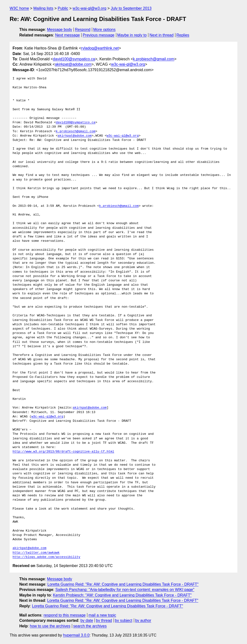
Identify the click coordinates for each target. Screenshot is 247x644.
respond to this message (64, 615)
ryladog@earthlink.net (100, 48)
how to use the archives (50, 626)
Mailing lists (43, 8)
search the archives (90, 626)
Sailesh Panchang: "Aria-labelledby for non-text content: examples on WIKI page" (125, 590)
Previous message (99, 35)
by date (87, 620)
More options (105, 30)
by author (143, 620)
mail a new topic (102, 615)
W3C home (19, 8)
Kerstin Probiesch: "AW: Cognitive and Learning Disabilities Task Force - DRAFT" (122, 595)
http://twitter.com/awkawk (36, 553)
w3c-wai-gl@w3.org (89, 8)
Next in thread (162, 35)
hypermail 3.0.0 (76, 635)
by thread (104, 620)
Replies (183, 35)
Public (63, 8)
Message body (60, 30)
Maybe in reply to (132, 35)
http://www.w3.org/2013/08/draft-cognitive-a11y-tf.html (63, 452)
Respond (83, 30)
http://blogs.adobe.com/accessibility (46, 557)
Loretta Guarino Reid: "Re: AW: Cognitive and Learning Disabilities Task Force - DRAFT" (123, 584)
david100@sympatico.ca (74, 59)
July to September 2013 (131, 8)
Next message (68, 35)
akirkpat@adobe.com (73, 64)
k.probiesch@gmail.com (154, 59)
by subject (123, 620)
